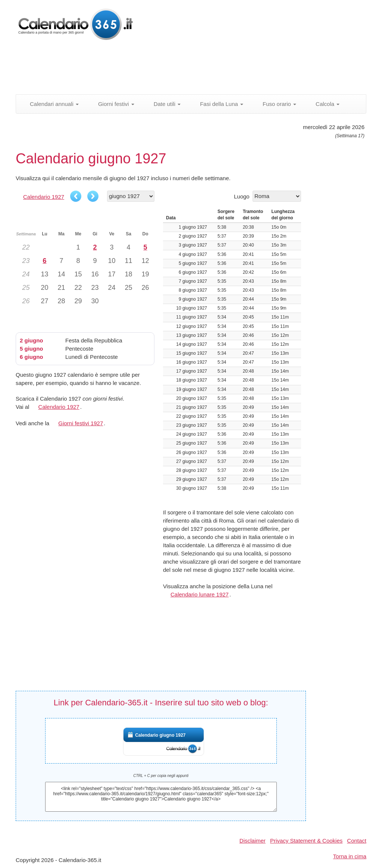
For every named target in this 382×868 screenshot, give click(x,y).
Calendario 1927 (44, 197)
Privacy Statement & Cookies (306, 841)
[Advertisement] (197, 69)
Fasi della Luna (217, 104)
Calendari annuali (50, 104)
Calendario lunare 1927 (200, 594)
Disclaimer (253, 841)
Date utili (163, 104)
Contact (357, 841)
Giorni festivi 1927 (81, 423)
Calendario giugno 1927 (160, 735)
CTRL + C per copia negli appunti (161, 776)
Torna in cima (350, 856)
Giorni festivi (112, 104)
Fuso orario (275, 104)
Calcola (323, 104)
